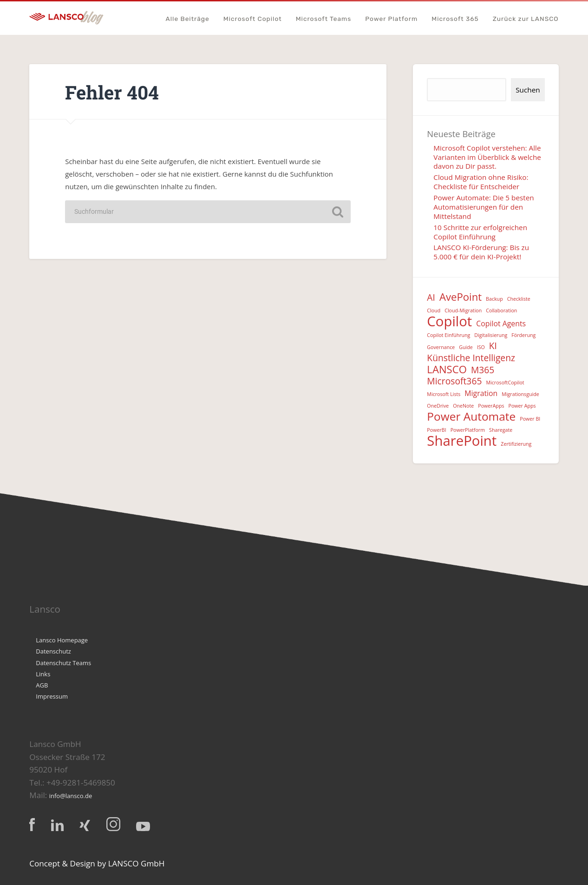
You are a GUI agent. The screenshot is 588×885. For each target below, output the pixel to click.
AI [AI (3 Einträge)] (431, 298)
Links (43, 674)
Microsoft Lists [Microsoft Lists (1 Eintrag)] (444, 394)
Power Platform (391, 19)
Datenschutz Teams (63, 663)
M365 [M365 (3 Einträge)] (483, 370)
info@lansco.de (71, 796)
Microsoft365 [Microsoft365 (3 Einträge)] (454, 381)
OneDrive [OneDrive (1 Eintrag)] (438, 406)
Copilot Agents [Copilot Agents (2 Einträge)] (501, 324)
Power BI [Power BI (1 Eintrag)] (530, 419)
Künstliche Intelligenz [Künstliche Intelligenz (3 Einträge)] (471, 358)
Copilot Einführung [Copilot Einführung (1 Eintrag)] (448, 335)
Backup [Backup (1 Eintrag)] (494, 299)
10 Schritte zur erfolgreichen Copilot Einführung (480, 232)
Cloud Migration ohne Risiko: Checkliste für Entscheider (481, 182)
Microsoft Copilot (253, 19)
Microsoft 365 (455, 19)
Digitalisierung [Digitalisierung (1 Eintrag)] (491, 335)
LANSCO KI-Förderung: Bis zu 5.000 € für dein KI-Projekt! (481, 252)
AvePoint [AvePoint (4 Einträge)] (461, 297)
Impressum (52, 696)
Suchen (528, 90)
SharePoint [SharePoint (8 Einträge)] (462, 441)
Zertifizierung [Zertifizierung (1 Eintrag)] (516, 444)
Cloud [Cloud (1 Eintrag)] (434, 310)
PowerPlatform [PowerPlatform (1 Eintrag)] (468, 430)
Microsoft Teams (324, 19)
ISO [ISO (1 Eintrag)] (481, 347)
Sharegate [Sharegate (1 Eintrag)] (501, 430)
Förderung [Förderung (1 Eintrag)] (523, 335)
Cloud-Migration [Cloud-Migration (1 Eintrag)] (463, 310)
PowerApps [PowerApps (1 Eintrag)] (491, 406)
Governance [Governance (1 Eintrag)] (441, 347)
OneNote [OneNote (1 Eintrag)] (463, 406)
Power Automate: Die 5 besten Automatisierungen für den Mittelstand (483, 207)
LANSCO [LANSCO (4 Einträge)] (447, 369)
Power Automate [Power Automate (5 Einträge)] (471, 417)
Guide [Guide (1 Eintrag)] (466, 347)
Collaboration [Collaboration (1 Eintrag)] (501, 310)
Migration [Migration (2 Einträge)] (481, 393)
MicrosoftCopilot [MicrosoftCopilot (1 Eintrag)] (505, 383)
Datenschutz (53, 651)
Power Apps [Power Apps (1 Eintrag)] (522, 406)
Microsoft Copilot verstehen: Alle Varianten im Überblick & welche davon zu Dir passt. (487, 157)
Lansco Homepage (62, 640)
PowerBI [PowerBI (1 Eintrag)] (436, 430)
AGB (42, 685)
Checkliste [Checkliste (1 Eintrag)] (519, 299)
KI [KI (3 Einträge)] (493, 346)
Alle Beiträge (187, 19)
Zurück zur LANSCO (526, 19)
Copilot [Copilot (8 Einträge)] (449, 321)
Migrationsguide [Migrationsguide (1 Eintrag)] (520, 394)
